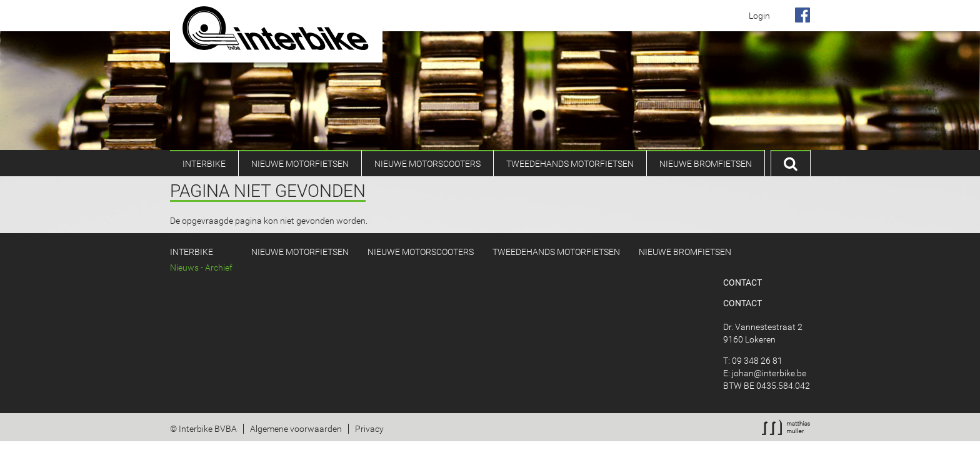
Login (759, 16)
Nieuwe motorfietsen (300, 164)
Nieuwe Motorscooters (427, 164)
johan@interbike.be (769, 373)
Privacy (369, 429)
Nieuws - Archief (201, 267)
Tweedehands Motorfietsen (570, 164)
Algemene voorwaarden (296, 429)
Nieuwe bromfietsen (706, 164)
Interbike (204, 164)
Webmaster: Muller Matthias (786, 427)
